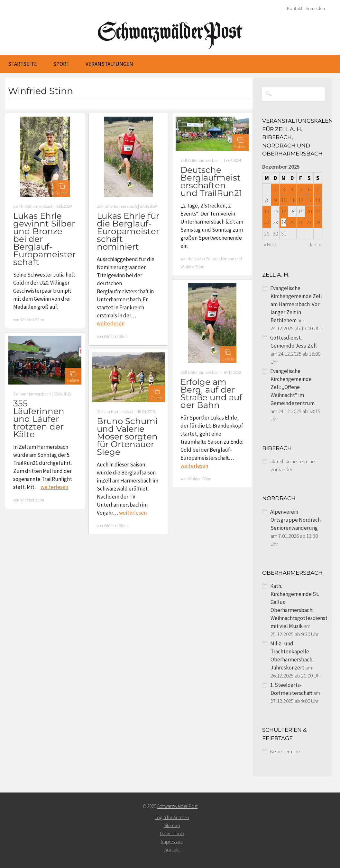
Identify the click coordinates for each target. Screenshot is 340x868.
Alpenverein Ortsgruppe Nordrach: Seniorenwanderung (296, 520)
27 (309, 222)
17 (284, 211)
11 (292, 200)
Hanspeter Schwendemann (211, 259)
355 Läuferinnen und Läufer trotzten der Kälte (39, 419)
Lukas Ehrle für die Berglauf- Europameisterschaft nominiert (128, 231)
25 (292, 222)
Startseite (23, 64)
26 (301, 222)
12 (301, 200)
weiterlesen (111, 323)
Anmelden (315, 8)
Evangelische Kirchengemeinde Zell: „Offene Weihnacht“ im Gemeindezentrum (292, 387)
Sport (61, 64)
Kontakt (295, 8)
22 (267, 222)
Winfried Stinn (32, 320)
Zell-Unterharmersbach (33, 206)
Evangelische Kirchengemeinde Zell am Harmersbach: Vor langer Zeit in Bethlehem (296, 304)
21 (318, 211)
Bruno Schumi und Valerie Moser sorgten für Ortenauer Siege (127, 437)
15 (267, 211)
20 (309, 211)
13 (309, 200)
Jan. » (315, 244)
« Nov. (270, 244)
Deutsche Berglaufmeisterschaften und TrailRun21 (211, 182)
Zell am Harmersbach (32, 394)
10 (284, 200)
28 (318, 222)
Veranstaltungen (109, 64)
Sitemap (172, 825)
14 (318, 200)
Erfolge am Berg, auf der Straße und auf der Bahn (211, 394)
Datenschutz (172, 833)
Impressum (172, 841)
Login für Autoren (172, 817)
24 (284, 222)
